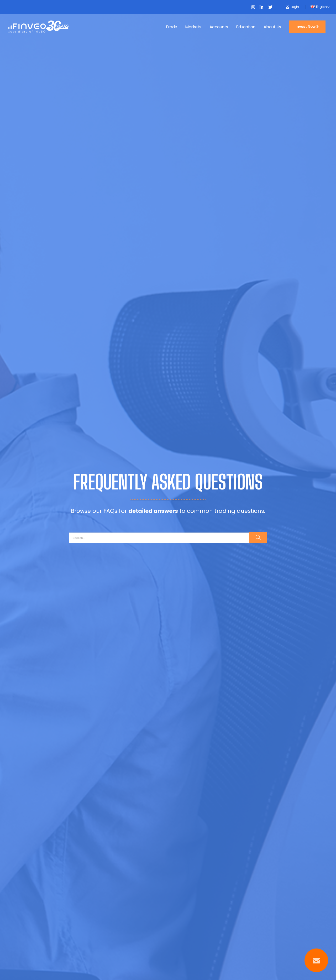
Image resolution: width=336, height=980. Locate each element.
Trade (171, 27)
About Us (272, 27)
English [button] (320, 7)
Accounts (219, 27)
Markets (193, 27)
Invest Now (307, 27)
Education (246, 27)
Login (295, 7)
